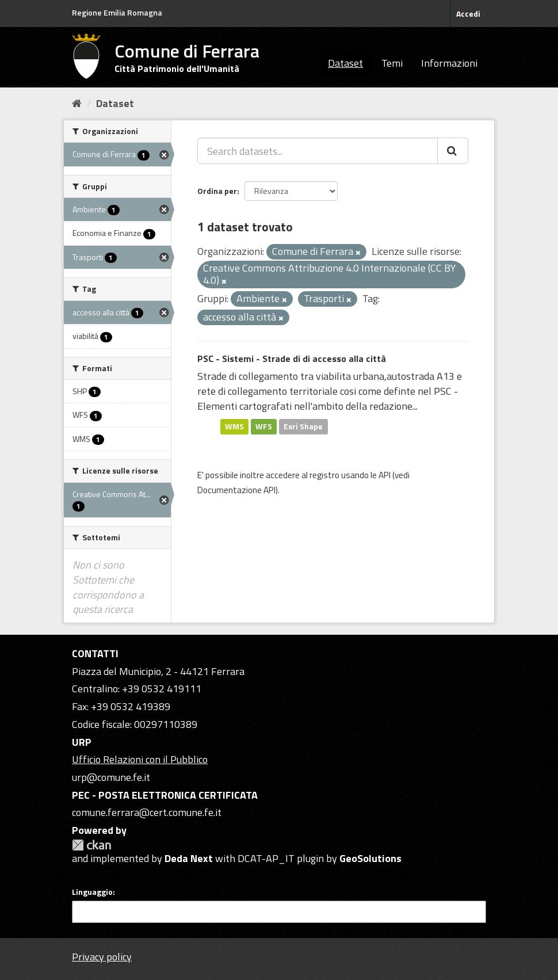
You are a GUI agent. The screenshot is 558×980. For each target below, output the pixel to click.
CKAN (91, 845)
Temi (392, 63)
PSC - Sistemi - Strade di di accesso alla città (292, 359)
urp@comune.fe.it (111, 777)
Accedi (468, 14)
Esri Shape (303, 426)
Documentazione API (236, 490)
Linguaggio (92, 892)
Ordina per (217, 191)
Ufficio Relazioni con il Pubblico (140, 759)
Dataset (345, 63)
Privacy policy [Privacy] (102, 957)
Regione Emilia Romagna (117, 12)
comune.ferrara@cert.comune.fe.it (147, 812)
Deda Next (189, 858)
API (385, 475)
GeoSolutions (370, 858)
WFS (264, 426)
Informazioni (449, 63)
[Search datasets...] (318, 151)
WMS (234, 426)
